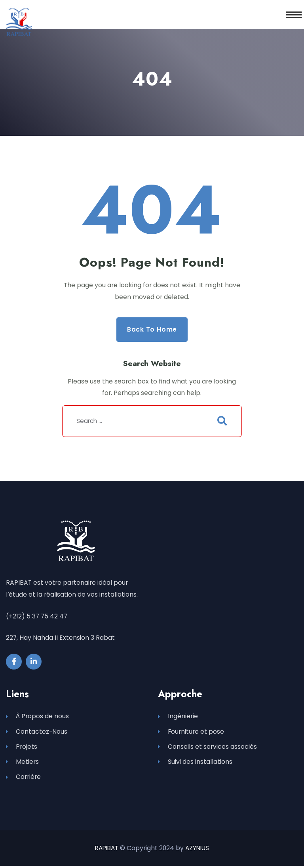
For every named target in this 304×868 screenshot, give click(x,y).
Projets (22, 748)
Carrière (23, 779)
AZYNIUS (199, 850)
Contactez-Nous (37, 732)
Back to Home (152, 329)
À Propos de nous (37, 717)
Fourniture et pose (191, 732)
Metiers (22, 764)
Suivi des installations (195, 764)
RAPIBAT (106, 850)
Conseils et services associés (207, 748)
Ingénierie (178, 717)
